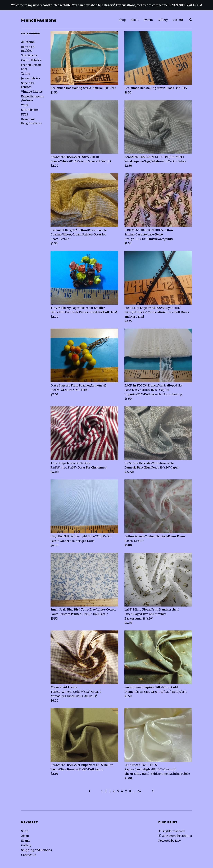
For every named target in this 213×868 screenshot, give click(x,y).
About (135, 20)
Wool (25, 105)
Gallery (163, 20)
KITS (24, 114)
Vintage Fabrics (32, 92)
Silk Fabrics (29, 55)
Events (148, 20)
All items (28, 42)
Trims (26, 74)
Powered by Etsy (170, 841)
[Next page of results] (153, 791)
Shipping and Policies (37, 850)
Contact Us (29, 855)
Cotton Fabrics (31, 60)
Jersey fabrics (31, 78)
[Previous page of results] (90, 791)
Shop (122, 20)
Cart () (178, 20)
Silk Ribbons (30, 110)
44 (139, 791)
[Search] (191, 20)
